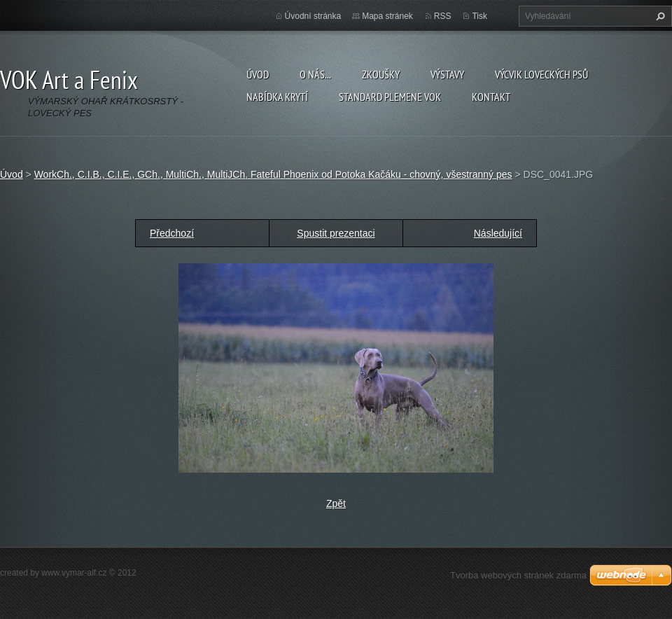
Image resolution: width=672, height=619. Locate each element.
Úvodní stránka (313, 16)
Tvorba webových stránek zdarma (518, 575)
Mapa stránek (387, 16)
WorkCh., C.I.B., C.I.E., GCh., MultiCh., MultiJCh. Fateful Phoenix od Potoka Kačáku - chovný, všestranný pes (273, 174)
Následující (498, 233)
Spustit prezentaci (336, 233)
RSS (443, 16)
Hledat (659, 16)
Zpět (336, 503)
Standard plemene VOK (390, 97)
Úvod (258, 74)
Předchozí (172, 233)
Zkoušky (381, 74)
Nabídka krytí (277, 97)
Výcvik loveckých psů (541, 74)
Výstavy (447, 74)
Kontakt (491, 97)
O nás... (315, 74)
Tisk (479, 16)
